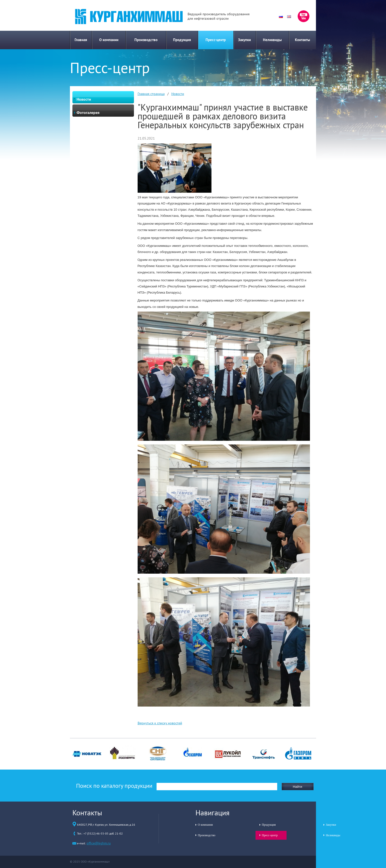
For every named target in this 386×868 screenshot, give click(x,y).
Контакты (303, 40)
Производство (146, 40)
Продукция (182, 40)
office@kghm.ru (99, 843)
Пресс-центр (216, 40)
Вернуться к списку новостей (160, 723)
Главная (81, 40)
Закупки (244, 40)
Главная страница (151, 94)
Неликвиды (272, 40)
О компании (109, 40)
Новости (178, 94)
